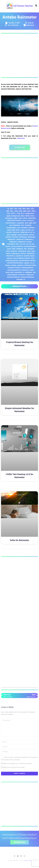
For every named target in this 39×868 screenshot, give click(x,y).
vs (23, 272)
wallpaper (29, 272)
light (14, 230)
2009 (25, 211)
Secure (8, 246)
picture (32, 235)
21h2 (13, 213)
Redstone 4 (14, 242)
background (16, 216)
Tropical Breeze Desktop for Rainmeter (20, 344)
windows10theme (13, 277)
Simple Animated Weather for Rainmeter (19, 410)
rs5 (30, 244)
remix (29, 242)
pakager (14, 235)
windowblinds (12, 275)
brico (32, 216)
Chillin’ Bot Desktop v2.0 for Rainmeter (20, 476)
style (29, 251)
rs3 (24, 244)
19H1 (12, 211)
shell (14, 249)
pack (9, 235)
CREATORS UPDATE (14, 220)
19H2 (16, 211)
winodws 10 (21, 279)
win (34, 272)
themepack (15, 253)
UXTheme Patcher (14, 268)
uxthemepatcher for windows (18, 270)
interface (31, 228)
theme (8, 253)
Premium (15, 237)
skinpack (31, 249)
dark (26, 223)
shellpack (19, 249)
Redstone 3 (29, 239)
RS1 (17, 244)
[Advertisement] (19, 55)
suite (33, 251)
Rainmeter (30, 25)
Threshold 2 (10, 256)
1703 (15, 209)
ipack (9, 230)
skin (25, 249)
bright (15, 218)
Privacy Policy (28, 860)
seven (9, 249)
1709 (20, 209)
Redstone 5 (22, 242)
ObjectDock (25, 232)
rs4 (27, 244)
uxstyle (13, 265)
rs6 (33, 244)
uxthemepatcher (27, 268)
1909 (7, 211)
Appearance (30, 213)
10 (8, 209)
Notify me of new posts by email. (14, 767)
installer (24, 228)
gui (11, 225)
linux (18, 230)
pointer (8, 237)
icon (23, 225)
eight (31, 223)
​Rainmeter (21, 138)
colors (25, 218)
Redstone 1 (12, 239)
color (20, 218)
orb (31, 232)
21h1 (9, 213)
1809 (28, 209)
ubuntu (10, 258)
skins (8, 251)
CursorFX (30, 220)
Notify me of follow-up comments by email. (17, 763)
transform (19, 256)
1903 (32, 209)
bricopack (9, 218)
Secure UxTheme (17, 246)
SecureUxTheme (30, 246)
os (34, 232)
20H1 (29, 211)
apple (9, 216)
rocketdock (11, 244)
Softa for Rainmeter (20, 540)
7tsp (19, 213)
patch (20, 235)
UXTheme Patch (30, 265)
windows (21, 275)
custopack (20, 223)
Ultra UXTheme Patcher (21, 258)
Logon (23, 230)
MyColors (16, 232)
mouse (28, 230)
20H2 (33, 211)
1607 (11, 209)
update (27, 263)
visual (32, 270)
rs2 (21, 244)
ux (31, 263)
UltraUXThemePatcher (15, 263)
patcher (25, 235)
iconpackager (11, 228)
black (23, 216)
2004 (20, 211)
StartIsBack (22, 251)
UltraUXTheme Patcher (27, 260)
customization (11, 223)
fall (34, 223)
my (33, 230)
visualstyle (18, 272)
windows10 (30, 275)
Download (19, 147)
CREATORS (32, 218)
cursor (24, 220)
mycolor (9, 232)
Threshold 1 (31, 253)
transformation (29, 256)
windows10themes (27, 277)
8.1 (24, 213)
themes (23, 253)
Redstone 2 (20, 239)
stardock (14, 251)
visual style (9, 272)
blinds (28, 216)
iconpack (28, 225)
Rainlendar (23, 237)
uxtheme (20, 265)
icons (19, 228)
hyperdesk (16, 225)
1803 (24, 209)
